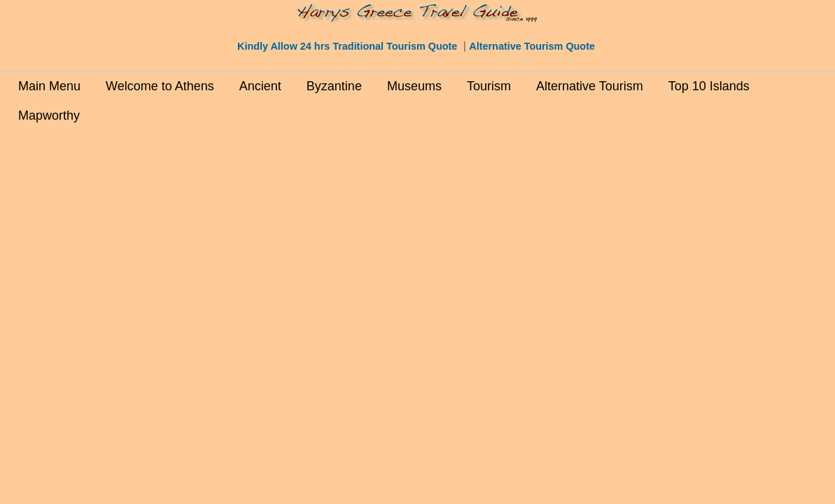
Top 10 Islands (709, 86)
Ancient (260, 86)
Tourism (489, 86)
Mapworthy (49, 115)
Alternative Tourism (590, 86)
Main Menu (49, 86)
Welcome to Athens (160, 86)
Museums (414, 86)
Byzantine (334, 86)
